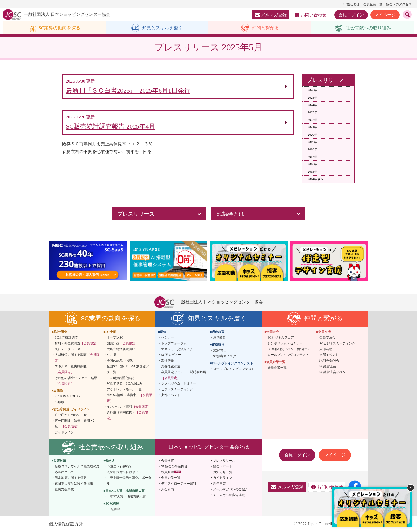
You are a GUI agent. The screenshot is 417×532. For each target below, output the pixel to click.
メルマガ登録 (271, 15)
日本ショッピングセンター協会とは (209, 447)
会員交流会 (327, 338)
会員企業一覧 (373, 4)
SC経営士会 (328, 366)
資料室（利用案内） (127, 415)
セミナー (168, 338)
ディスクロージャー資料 (179, 484)
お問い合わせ (310, 15)
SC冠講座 (113, 509)
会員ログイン (351, 15)
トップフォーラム (174, 344)
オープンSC (115, 338)
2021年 (312, 127)
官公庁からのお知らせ (71, 415)
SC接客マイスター (226, 356)
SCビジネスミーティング (337, 344)
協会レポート (223, 467)
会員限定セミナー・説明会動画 (184, 375)
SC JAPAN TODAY (68, 397)
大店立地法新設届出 (121, 349)
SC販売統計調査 (66, 338)
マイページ (385, 15)
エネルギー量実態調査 (71, 369)
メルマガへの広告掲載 (229, 495)
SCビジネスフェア (281, 338)
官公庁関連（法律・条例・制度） (76, 424)
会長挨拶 (168, 461)
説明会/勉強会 (329, 361)
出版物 (60, 402)
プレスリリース (224, 461)
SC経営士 (220, 350)
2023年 (312, 113)
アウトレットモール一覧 (124, 390)
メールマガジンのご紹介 (231, 489)
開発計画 (123, 344)
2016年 (312, 164)
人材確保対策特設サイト (124, 472)
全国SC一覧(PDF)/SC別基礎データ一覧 (129, 369)
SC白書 (112, 355)
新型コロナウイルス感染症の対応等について (77, 469)
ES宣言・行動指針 (120, 467)
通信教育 (219, 338)
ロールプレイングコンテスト (234, 369)
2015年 (312, 172)
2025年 (312, 98)
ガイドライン (64, 432)
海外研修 (168, 361)
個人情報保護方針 (66, 524)
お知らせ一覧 (223, 472)
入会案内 (168, 489)
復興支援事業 (64, 489)
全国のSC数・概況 (120, 361)
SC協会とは (351, 4)
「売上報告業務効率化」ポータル (129, 481)
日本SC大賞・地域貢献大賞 (126, 497)
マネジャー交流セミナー (179, 349)
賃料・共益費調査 (77, 344)
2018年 (312, 150)
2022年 (312, 120)
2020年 (312, 135)
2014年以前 (316, 179)
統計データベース (68, 349)
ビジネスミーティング (177, 390)
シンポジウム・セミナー (179, 384)
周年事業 (219, 484)
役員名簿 (168, 472)
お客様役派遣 (171, 366)
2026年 (312, 90)
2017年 (312, 157)
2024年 (312, 105)
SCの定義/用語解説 (120, 378)
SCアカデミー (171, 355)
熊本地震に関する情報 (71, 478)
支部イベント (171, 395)
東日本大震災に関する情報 (74, 484)
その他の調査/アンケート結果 (76, 381)
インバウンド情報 (129, 407)
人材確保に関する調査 (77, 358)
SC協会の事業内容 (174, 467)
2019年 (312, 142)
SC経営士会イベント (334, 372)
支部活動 (326, 349)
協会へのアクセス (399, 4)
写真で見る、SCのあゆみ (125, 384)
